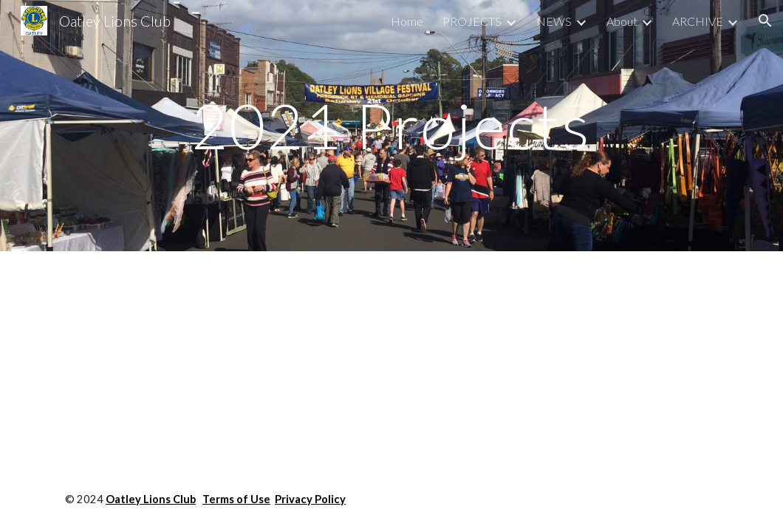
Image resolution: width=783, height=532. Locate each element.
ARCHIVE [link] (698, 21)
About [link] (622, 21)
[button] (765, 21)
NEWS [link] (554, 21)
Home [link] (407, 21)
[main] (392, 125)
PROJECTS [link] (472, 21)
